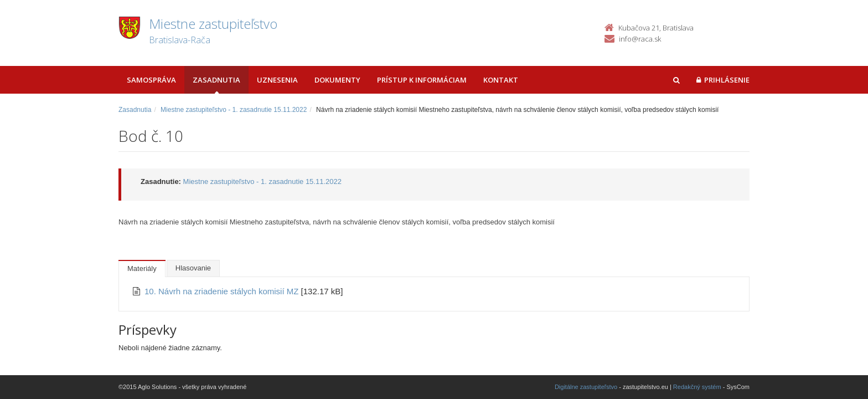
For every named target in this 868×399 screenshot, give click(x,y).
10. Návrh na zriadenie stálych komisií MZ (223, 291)
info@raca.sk (640, 39)
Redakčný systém (697, 387)
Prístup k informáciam (422, 80)
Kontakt (501, 80)
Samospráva (151, 80)
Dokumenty (337, 80)
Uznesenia (277, 80)
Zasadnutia (216, 80)
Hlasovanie (193, 268)
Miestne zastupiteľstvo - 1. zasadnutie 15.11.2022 (234, 110)
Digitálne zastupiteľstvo (586, 387)
